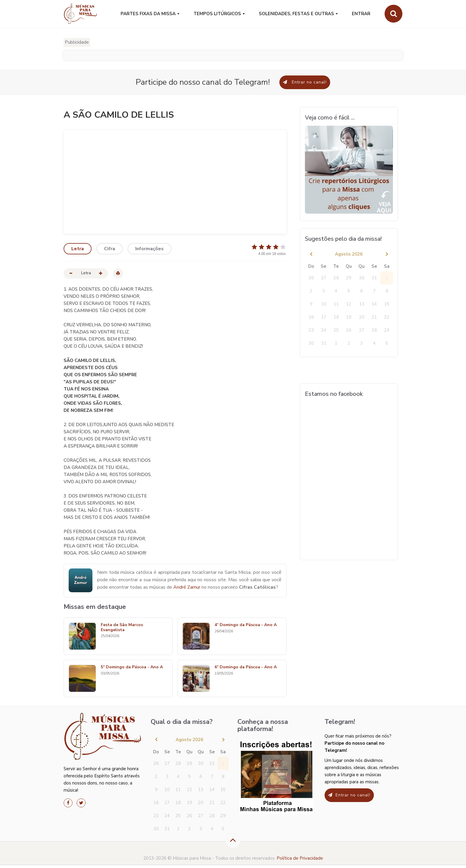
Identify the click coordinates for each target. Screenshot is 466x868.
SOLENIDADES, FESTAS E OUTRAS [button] (296, 14)
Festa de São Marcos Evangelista (122, 628)
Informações (149, 249)
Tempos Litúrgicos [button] (217, 14)
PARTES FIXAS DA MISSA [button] (148, 14)
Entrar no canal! (305, 82)
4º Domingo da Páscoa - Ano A (246, 625)
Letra (78, 249)
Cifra (110, 249)
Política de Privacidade (300, 858)
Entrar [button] (361, 14)
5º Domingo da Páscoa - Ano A (132, 667)
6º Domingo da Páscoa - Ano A (246, 667)
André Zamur (187, 587)
